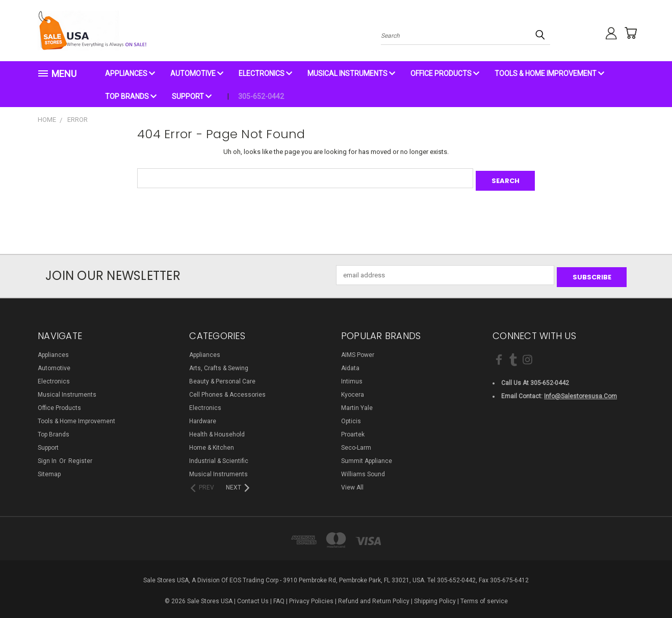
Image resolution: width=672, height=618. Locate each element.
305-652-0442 (261, 96)
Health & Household (217, 430)
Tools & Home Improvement (549, 73)
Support (192, 96)
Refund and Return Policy (374, 597)
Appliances (130, 73)
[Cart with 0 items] (627, 33)
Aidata (350, 364)
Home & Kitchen (212, 443)
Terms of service (484, 597)
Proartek (353, 430)
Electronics (265, 73)
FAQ (279, 597)
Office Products (445, 73)
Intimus (352, 377)
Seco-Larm (356, 443)
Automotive (197, 73)
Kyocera (353, 390)
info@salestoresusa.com (580, 391)
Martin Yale (357, 403)
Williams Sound (363, 470)
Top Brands (131, 96)
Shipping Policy (435, 597)
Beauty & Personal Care (222, 377)
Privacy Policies (311, 597)
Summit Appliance (367, 456)
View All (352, 483)
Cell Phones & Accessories (227, 390)
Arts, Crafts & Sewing (219, 364)
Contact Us (253, 597)
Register (80, 456)
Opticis (351, 417)
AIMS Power (358, 350)
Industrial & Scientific (219, 456)
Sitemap (49, 470)
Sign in (48, 456)
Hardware (203, 417)
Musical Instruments (351, 73)
